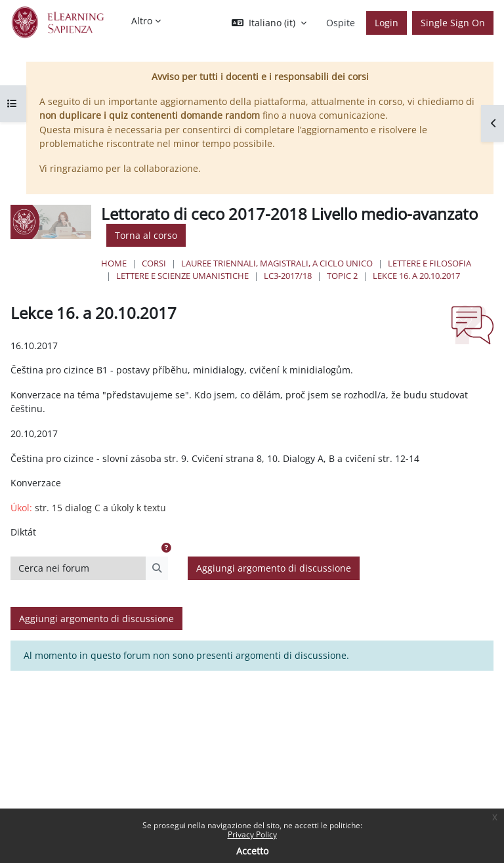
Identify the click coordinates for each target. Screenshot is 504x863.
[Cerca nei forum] (78, 568)
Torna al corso (146, 235)
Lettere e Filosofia (430, 263)
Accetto (252, 851)
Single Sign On (453, 23)
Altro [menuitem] (142, 21)
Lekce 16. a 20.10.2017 (416, 276)
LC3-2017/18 (288, 276)
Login (387, 23)
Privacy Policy (252, 834)
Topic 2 (342, 276)
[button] (269, 23)
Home (114, 263)
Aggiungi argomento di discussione (274, 568)
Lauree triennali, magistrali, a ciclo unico (277, 263)
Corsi (154, 263)
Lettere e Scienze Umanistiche (182, 276)
